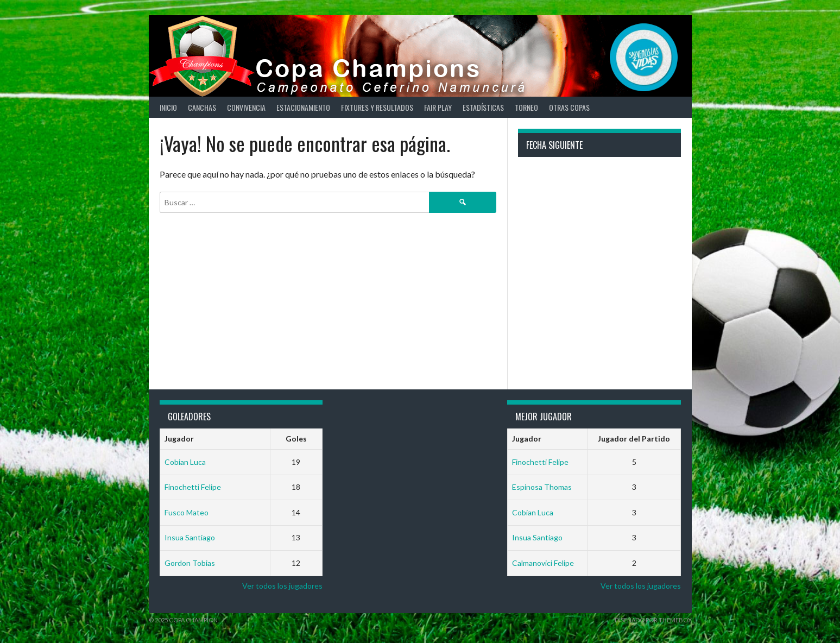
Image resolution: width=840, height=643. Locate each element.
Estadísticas (483, 107)
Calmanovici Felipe (543, 563)
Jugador (179, 439)
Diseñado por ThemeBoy (653, 620)
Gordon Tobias (190, 563)
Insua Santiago (190, 537)
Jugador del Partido (634, 439)
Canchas (202, 107)
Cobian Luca (185, 462)
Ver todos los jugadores (282, 586)
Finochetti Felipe (193, 487)
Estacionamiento (303, 107)
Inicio (168, 107)
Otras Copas (569, 107)
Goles (296, 439)
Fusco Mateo (187, 512)
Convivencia (246, 107)
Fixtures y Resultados (377, 107)
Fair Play (438, 107)
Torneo (526, 107)
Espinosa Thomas (542, 487)
